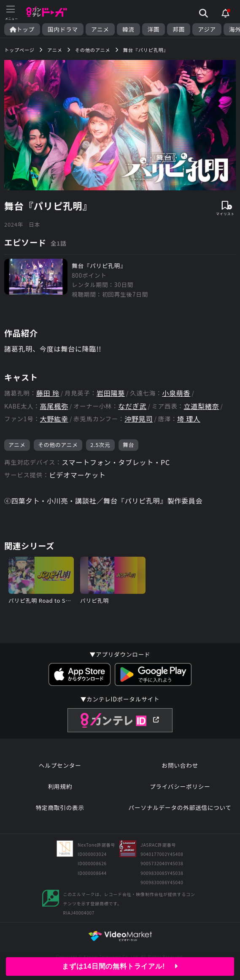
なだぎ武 (132, 406)
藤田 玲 (48, 393)
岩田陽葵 (111, 393)
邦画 (179, 29)
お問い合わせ (180, 765)
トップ (22, 29)
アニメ (100, 29)
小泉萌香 (176, 393)
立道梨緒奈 (202, 406)
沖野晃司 (139, 419)
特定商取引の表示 (60, 807)
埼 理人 (189, 419)
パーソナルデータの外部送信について (180, 807)
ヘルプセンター (60, 765)
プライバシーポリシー (180, 786)
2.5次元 (100, 445)
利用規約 (60, 786)
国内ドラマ (63, 29)
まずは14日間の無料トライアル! (120, 966)
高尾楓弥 (54, 406)
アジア (207, 29)
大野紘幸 (54, 419)
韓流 (128, 29)
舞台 (128, 445)
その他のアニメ (58, 445)
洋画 (154, 29)
